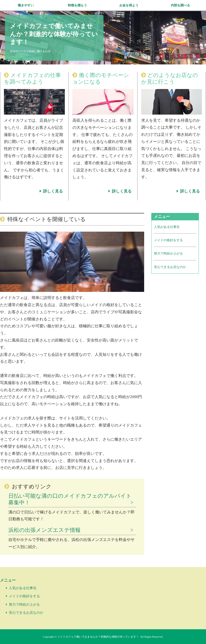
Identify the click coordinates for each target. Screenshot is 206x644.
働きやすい (26, 5)
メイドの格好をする (168, 240)
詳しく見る (53, 191)
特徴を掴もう (77, 5)
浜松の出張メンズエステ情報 (44, 530)
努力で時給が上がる (168, 253)
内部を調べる (180, 5)
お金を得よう (129, 5)
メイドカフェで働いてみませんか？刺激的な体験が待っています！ (54, 34)
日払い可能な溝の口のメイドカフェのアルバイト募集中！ (70, 499)
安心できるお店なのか (170, 267)
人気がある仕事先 (167, 227)
